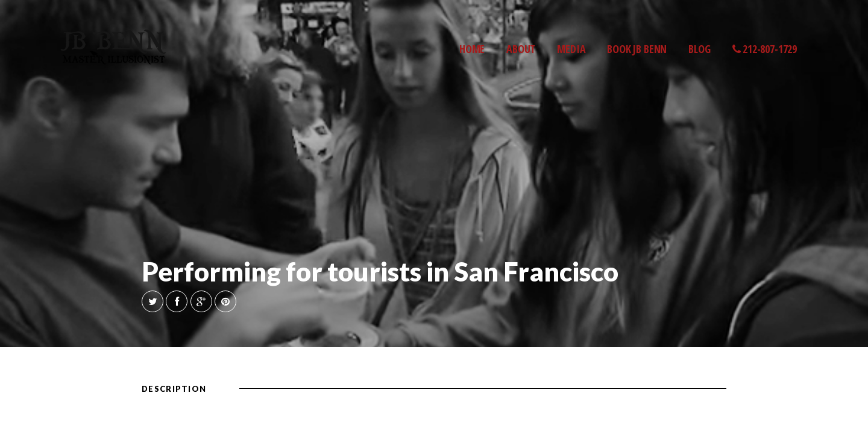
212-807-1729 (765, 49)
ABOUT (521, 49)
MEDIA (571, 49)
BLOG (699, 49)
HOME (472, 49)
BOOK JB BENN (637, 49)
